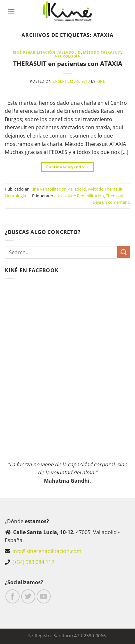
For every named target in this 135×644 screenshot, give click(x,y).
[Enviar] (124, 252)
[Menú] (11, 11)
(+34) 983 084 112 (33, 562)
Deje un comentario (111, 202)
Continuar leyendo (67, 167)
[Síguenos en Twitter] (28, 596)
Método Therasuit (102, 52)
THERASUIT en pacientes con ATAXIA (68, 63)
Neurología (68, 56)
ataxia (60, 196)
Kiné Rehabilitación (86, 196)
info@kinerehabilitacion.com (47, 551)
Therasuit (115, 196)
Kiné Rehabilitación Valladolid (47, 52)
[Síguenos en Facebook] (13, 596)
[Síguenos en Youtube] (44, 596)
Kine (101, 81)
